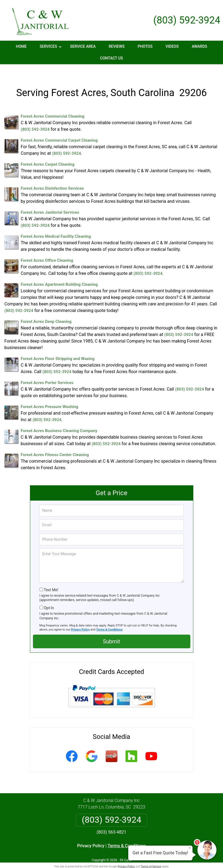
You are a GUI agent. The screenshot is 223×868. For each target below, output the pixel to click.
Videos (172, 46)
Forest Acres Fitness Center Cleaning (55, 445)
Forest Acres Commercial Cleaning (53, 106)
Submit (111, 631)
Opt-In (49, 598)
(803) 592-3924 (187, 20)
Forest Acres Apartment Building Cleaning (59, 274)
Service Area (83, 46)
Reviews (117, 46)
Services (51, 48)
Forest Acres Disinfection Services (52, 178)
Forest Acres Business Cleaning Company (59, 421)
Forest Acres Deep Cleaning (46, 311)
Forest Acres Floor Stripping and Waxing (58, 349)
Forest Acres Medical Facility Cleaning (56, 226)
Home (21, 46)
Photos (145, 46)
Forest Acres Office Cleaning (47, 250)
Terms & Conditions (109, 619)
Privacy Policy (80, 619)
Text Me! (51, 579)
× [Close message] (190, 848)
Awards (199, 46)
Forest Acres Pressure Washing (49, 397)
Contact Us (112, 58)
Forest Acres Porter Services (47, 373)
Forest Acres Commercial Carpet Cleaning (59, 130)
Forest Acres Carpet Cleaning (48, 154)
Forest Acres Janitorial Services (50, 202)
